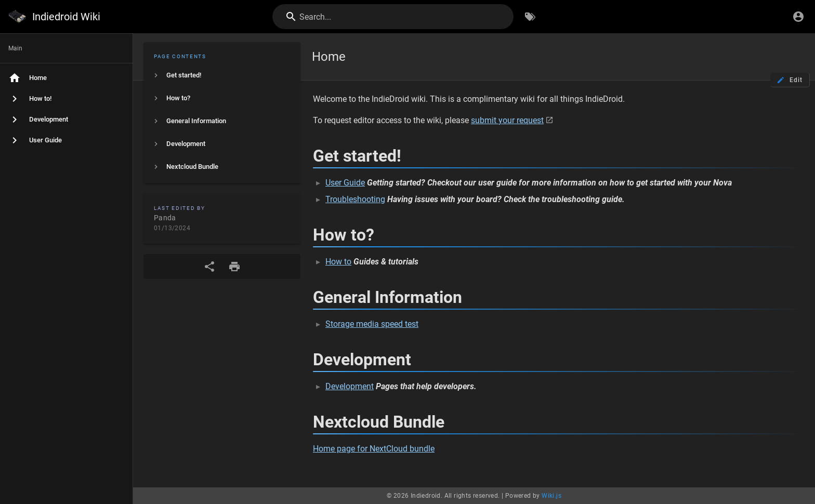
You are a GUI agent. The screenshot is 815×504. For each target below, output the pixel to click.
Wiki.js (551, 496)
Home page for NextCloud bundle (374, 449)
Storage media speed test (372, 324)
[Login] (798, 17)
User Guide (345, 183)
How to (338, 262)
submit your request (507, 120)
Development (350, 386)
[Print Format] (234, 267)
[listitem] (222, 75)
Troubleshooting (355, 199)
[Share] (209, 267)
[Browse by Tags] (530, 17)
